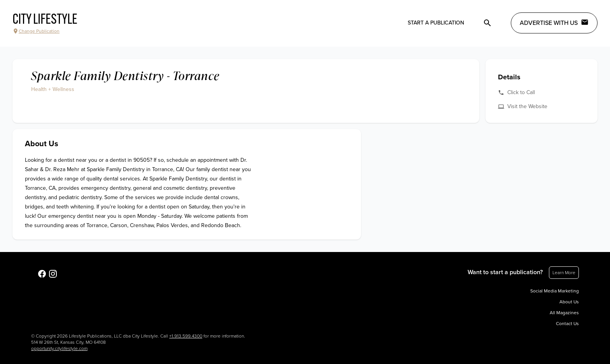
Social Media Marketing (555, 291)
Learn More (564, 273)
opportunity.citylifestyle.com (59, 348)
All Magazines (564, 313)
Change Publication (36, 31)
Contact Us (567, 324)
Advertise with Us (554, 23)
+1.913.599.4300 (186, 336)
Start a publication (436, 23)
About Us (569, 302)
